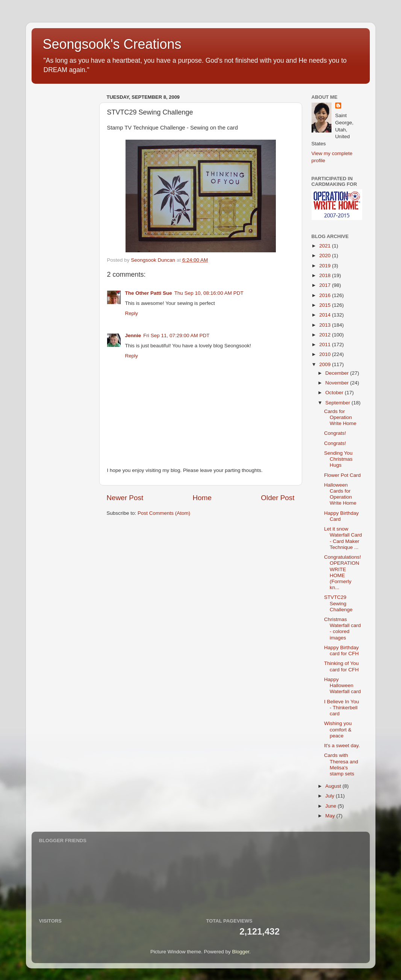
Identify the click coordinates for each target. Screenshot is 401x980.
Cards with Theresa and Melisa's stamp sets (341, 764)
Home (202, 498)
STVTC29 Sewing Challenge (338, 603)
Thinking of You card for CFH (341, 666)
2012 (325, 335)
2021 (325, 246)
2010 (325, 354)
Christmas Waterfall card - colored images (342, 629)
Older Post (278, 498)
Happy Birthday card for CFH (341, 651)
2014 (325, 315)
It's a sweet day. (342, 746)
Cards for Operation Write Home (340, 417)
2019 (325, 266)
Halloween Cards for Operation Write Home (340, 494)
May (331, 816)
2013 (325, 325)
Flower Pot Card (342, 475)
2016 (325, 295)
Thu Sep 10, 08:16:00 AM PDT (209, 293)
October (335, 393)
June (332, 806)
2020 (325, 256)
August (334, 786)
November (338, 383)
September (339, 403)
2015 (325, 305)
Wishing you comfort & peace (338, 729)
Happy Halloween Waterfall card (342, 685)
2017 (325, 285)
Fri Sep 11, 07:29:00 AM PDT (176, 335)
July (331, 796)
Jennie (133, 335)
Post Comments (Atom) (164, 513)
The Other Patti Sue (149, 293)
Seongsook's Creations (112, 44)
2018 (325, 275)
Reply (132, 313)
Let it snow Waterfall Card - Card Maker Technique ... (343, 538)
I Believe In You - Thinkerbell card (341, 708)
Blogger (241, 952)
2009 (325, 364)
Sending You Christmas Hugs (338, 459)
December (338, 373)
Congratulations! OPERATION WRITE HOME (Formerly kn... (342, 572)
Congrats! (335, 433)
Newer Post (125, 498)
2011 (325, 345)
